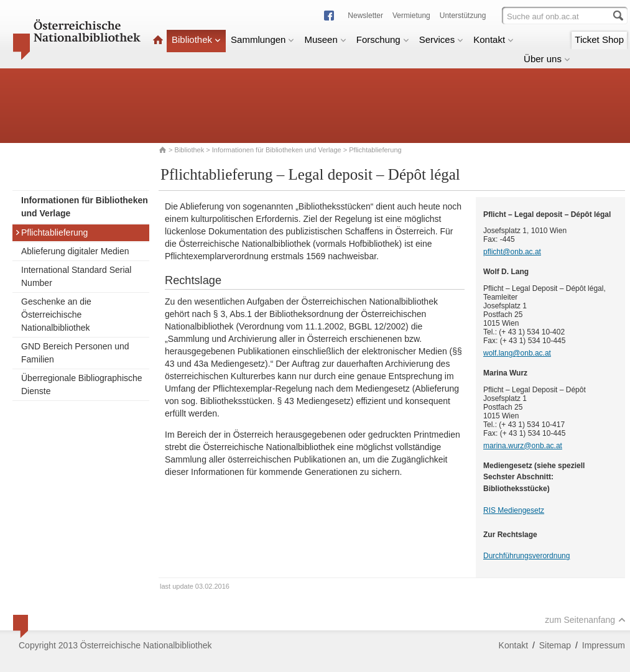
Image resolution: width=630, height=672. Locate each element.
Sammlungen (262, 39)
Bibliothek (196, 39)
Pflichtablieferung (51, 232)
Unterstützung (463, 16)
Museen (325, 39)
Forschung (383, 39)
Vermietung (411, 16)
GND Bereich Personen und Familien (75, 353)
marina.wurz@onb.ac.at (523, 446)
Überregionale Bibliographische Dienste (82, 384)
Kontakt (493, 39)
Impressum (604, 645)
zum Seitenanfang (585, 620)
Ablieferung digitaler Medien (75, 251)
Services (442, 39)
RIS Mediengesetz (514, 510)
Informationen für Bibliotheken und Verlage (277, 150)
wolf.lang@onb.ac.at (517, 353)
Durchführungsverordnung (526, 556)
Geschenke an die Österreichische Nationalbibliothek (56, 315)
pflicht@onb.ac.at (512, 252)
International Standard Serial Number (76, 276)
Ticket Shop (599, 39)
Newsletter (365, 16)
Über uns (547, 59)
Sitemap (555, 645)
